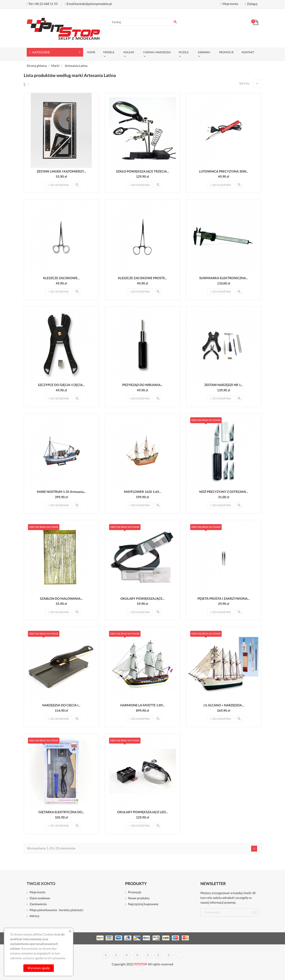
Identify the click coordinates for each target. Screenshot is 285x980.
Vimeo (158, 955)
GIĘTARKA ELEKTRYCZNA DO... (61, 812)
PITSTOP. (141, 964)
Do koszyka (58, 185)
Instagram (169, 955)
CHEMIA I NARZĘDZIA (157, 52)
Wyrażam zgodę (39, 968)
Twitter (116, 955)
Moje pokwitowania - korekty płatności (56, 910)
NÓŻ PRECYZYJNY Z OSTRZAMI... (224, 492)
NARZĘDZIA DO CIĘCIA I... (61, 705)
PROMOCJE (226, 52)
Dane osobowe (40, 898)
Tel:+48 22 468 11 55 (42, 4)
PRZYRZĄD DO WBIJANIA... (143, 385)
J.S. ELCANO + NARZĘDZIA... (224, 705)
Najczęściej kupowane (143, 904)
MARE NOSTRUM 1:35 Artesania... (61, 492)
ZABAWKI (204, 52)
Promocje (135, 892)
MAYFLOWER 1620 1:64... (142, 492)
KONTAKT (248, 52)
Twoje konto (41, 884)
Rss (127, 955)
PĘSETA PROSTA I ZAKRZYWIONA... (224, 599)
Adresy (34, 916)
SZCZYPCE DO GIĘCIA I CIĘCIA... (61, 385)
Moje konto (37, 892)
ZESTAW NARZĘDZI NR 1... (224, 385)
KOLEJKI (129, 52)
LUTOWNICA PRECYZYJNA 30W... (224, 171)
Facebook (106, 955)
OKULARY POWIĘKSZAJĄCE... (142, 599)
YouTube (137, 955)
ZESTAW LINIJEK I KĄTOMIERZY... (61, 171)
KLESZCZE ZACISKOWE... (61, 278)
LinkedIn (179, 955)
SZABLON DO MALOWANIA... (61, 599)
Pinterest (148, 955)
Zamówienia (38, 904)
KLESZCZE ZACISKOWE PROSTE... (142, 278)
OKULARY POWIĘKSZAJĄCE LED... (142, 812)
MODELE (109, 52)
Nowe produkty (139, 898)
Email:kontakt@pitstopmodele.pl (88, 4)
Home (91, 52)
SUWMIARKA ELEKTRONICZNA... (224, 278)
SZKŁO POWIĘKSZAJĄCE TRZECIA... (142, 171)
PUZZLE (184, 52)
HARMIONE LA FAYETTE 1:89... (142, 705)
